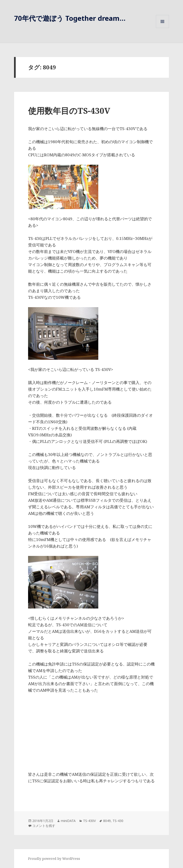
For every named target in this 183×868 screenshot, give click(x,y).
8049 (107, 821)
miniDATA (68, 821)
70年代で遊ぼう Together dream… (70, 18)
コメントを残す (44, 826)
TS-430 (118, 821)
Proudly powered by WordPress (54, 859)
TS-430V (89, 821)
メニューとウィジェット (162, 28)
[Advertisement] (92, 733)
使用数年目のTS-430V (69, 111)
